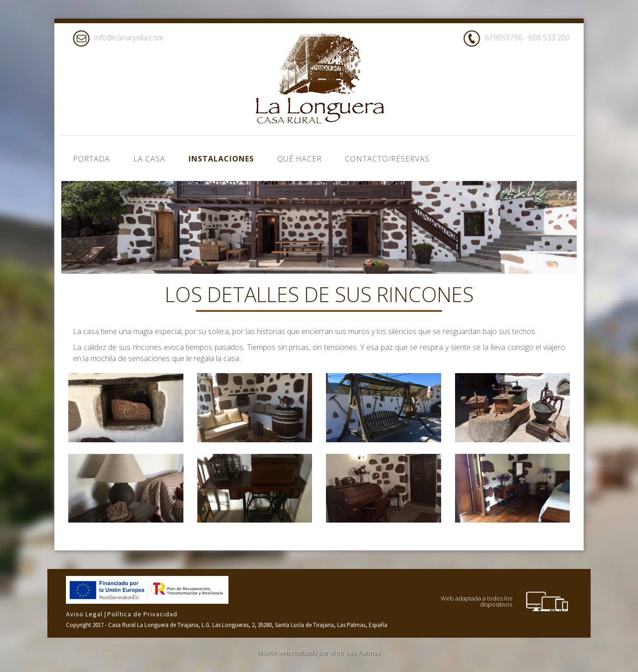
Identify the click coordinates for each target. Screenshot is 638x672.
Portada (91, 159)
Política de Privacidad (142, 614)
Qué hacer (299, 159)
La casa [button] (149, 159)
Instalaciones (221, 159)
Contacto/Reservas (387, 159)
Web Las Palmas (355, 653)
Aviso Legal (85, 614)
